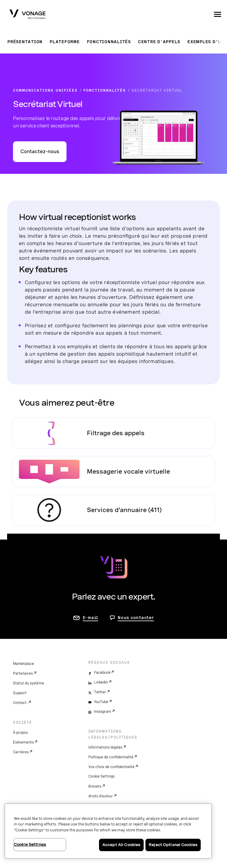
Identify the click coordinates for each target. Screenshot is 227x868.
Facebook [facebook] (102, 673)
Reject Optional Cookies (173, 845)
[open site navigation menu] (218, 14)
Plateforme (65, 42)
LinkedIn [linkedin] (101, 682)
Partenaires (23, 673)
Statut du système (29, 683)
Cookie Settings (102, 776)
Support (20, 693)
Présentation (25, 42)
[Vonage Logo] (27, 15)
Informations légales (105, 747)
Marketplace (23, 664)
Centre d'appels (159, 42)
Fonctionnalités (109, 42)
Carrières (21, 752)
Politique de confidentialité (111, 757)
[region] (108, 831)
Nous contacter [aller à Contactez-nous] (136, 618)
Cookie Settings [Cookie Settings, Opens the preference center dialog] (30, 844)
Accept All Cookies (121, 845)
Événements (23, 742)
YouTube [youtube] (101, 702)
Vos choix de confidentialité (111, 767)
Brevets (95, 786)
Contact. (20, 703)
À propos (20, 733)
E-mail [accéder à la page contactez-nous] (91, 618)
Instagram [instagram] (103, 712)
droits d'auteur (101, 796)
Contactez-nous (40, 152)
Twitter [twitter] (100, 692)
